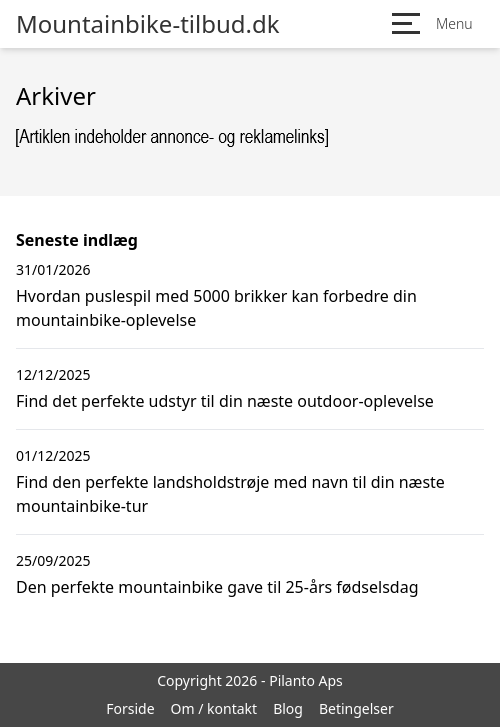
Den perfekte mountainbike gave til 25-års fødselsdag (217, 587)
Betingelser (356, 708)
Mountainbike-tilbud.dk (148, 24)
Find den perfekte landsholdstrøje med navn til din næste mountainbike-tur (230, 494)
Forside (130, 708)
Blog (288, 708)
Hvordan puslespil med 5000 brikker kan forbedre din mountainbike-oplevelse (216, 308)
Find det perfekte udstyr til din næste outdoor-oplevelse (225, 401)
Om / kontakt (214, 708)
